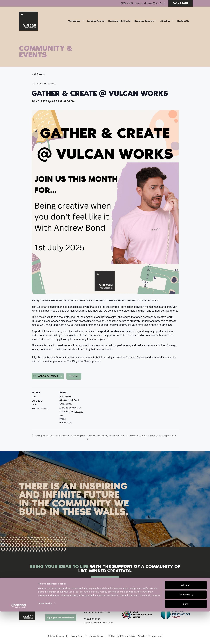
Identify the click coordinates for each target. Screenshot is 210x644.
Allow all (186, 618)
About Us (167, 21)
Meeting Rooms (96, 21)
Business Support (145, 21)
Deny (186, 636)
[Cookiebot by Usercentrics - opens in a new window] (19, 638)
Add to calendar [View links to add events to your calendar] (48, 376)
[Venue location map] (103, 408)
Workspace (76, 21)
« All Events (38, 75)
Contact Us (183, 21)
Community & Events (119, 21)
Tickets (74, 377)
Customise (186, 627)
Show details (45, 636)
